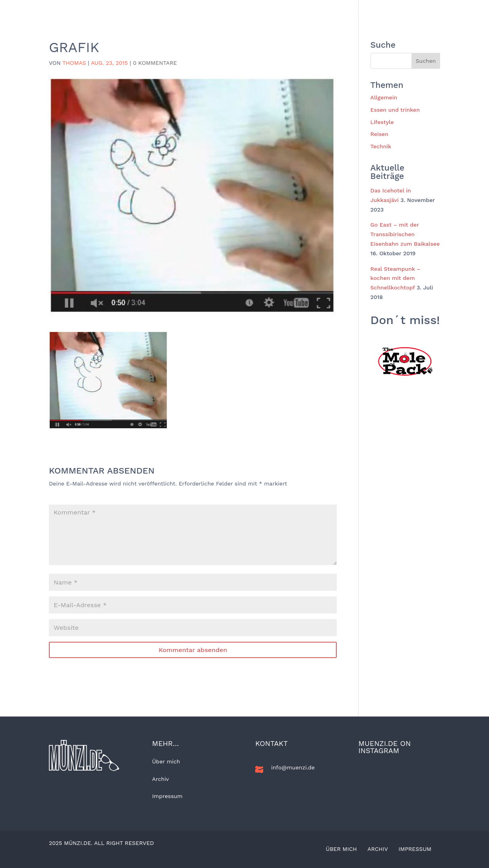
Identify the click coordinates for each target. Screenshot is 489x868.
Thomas (74, 63)
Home (92, 10)
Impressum (168, 796)
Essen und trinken (269, 10)
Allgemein (151, 10)
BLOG (118, 10)
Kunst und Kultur (363, 10)
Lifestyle (219, 10)
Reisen (185, 10)
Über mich (166, 761)
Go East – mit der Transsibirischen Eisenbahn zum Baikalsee (405, 234)
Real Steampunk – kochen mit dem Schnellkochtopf (396, 278)
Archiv (161, 779)
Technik (316, 10)
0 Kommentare (155, 63)
